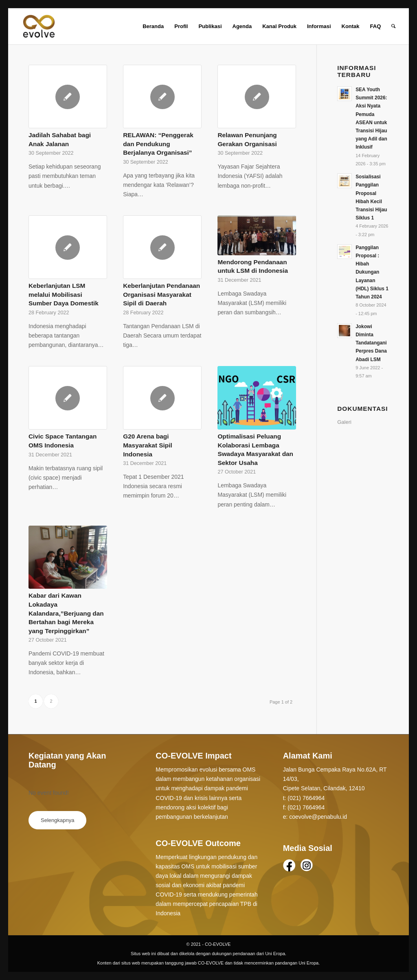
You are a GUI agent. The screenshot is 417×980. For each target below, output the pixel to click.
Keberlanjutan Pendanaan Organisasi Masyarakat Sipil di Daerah (161, 294)
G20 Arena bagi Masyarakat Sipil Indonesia (148, 445)
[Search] (393, 26)
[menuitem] (153, 26)
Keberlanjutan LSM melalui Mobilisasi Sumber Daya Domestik (64, 294)
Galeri (344, 422)
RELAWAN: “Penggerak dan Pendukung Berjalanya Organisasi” (158, 144)
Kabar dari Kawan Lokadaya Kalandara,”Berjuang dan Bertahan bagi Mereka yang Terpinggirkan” (66, 613)
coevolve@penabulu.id (318, 817)
